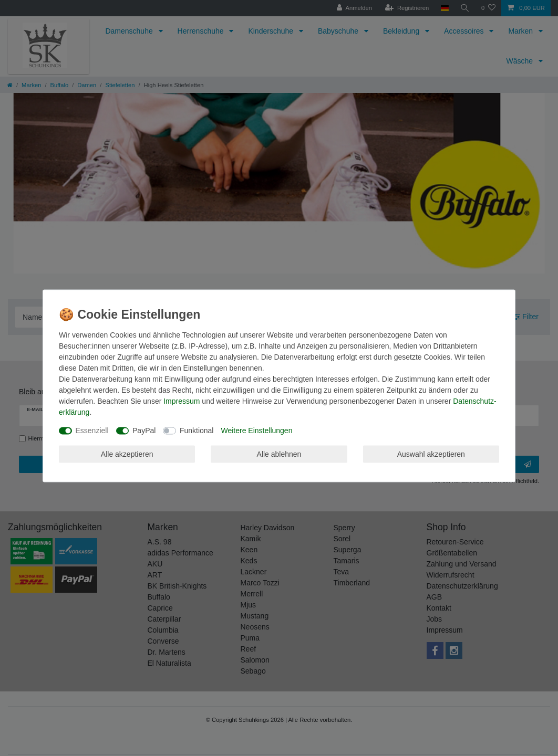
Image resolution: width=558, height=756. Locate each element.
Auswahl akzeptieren (431, 454)
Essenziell (92, 430)
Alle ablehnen (279, 454)
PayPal (144, 430)
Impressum (182, 401)
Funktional (197, 430)
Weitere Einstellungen (256, 430)
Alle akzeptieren (127, 454)
